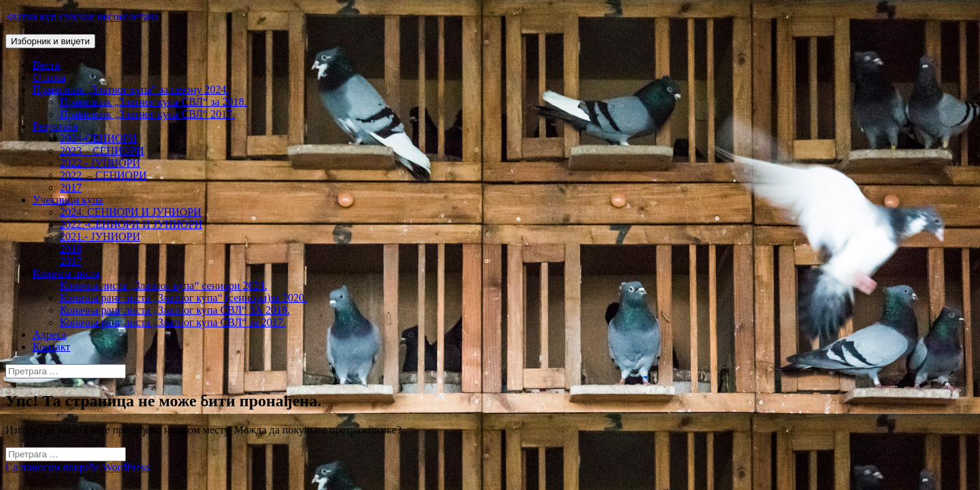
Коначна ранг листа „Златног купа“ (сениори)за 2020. (183, 298)
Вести (47, 65)
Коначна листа (66, 273)
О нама (49, 77)
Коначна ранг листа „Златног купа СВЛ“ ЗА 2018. (175, 310)
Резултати (55, 126)
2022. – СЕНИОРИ (103, 175)
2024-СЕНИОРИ (98, 138)
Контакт (51, 347)
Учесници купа (68, 200)
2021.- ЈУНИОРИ (100, 236)
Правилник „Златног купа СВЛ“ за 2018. (153, 102)
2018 (71, 249)
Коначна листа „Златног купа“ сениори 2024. (164, 285)
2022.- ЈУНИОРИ (100, 163)
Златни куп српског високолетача (82, 17)
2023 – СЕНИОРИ (102, 151)
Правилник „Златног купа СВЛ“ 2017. (147, 114)
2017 (71, 187)
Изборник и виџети (50, 41)
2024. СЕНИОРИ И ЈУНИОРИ (131, 212)
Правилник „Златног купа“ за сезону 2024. (131, 89)
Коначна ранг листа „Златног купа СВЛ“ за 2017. (173, 322)
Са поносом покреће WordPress (78, 467)
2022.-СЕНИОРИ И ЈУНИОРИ (131, 224)
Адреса (50, 334)
